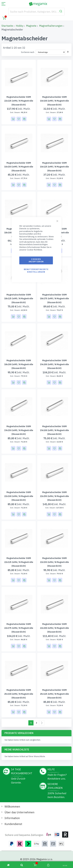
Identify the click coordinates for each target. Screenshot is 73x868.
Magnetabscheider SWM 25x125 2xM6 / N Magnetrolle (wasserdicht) (54, 694)
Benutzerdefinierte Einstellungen (36, 271)
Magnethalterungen (51, 26)
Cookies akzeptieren (36, 260)
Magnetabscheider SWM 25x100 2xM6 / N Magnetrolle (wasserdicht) (19, 694)
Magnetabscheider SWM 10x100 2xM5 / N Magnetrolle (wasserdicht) (54, 101)
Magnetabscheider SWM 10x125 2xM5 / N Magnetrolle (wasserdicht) (54, 167)
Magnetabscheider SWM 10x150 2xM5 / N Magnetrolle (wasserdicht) (19, 167)
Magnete (31, 26)
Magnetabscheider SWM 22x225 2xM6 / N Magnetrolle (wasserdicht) (19, 101)
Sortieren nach (28, 52)
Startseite (7, 26)
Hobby (20, 26)
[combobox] (36, 12)
